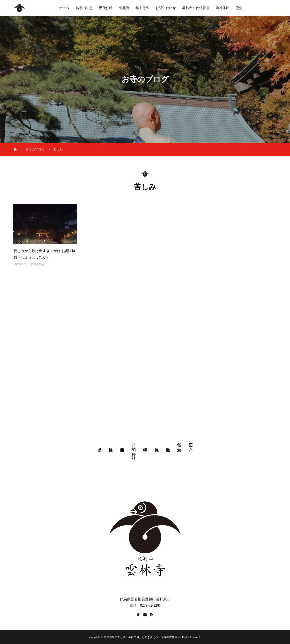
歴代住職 (106, 8)
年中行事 (142, 8)
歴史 (239, 8)
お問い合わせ (166, 8)
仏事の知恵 (84, 8)
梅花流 (124, 8)
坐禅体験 (222, 8)
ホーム (64, 8)
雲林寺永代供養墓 (196, 8)
